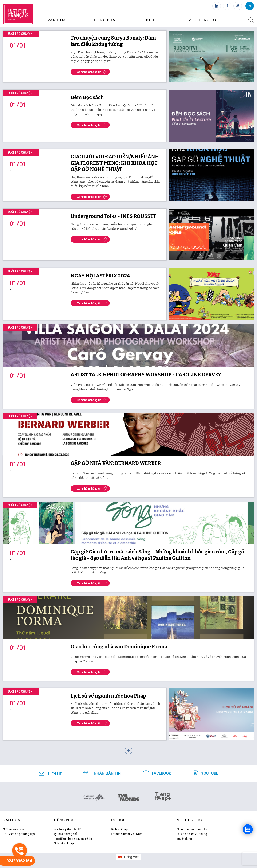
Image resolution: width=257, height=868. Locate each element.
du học (152, 20)
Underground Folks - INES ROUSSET (113, 216)
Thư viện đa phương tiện (19, 834)
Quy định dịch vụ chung (192, 834)
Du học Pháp (119, 829)
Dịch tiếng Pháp (64, 843)
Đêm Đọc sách (87, 97)
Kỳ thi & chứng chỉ (65, 834)
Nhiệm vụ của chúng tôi (192, 829)
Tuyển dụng (184, 839)
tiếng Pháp (64, 820)
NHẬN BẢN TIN (107, 773)
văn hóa (57, 20)
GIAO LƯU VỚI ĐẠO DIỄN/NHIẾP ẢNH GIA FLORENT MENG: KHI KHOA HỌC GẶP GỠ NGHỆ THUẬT (115, 163)
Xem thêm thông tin (89, 72)
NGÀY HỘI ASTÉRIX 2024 (100, 276)
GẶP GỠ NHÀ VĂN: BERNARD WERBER (116, 463)
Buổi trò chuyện (20, 34)
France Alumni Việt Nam (127, 834)
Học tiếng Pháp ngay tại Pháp (73, 839)
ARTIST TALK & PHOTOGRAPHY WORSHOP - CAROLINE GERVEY (146, 375)
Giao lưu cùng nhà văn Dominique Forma (119, 647)
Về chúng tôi (203, 20)
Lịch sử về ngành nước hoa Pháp (108, 696)
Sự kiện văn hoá (13, 829)
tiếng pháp (106, 20)
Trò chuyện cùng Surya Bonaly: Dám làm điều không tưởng (113, 41)
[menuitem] (128, 857)
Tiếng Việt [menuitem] (131, 857)
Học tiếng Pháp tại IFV (68, 829)
